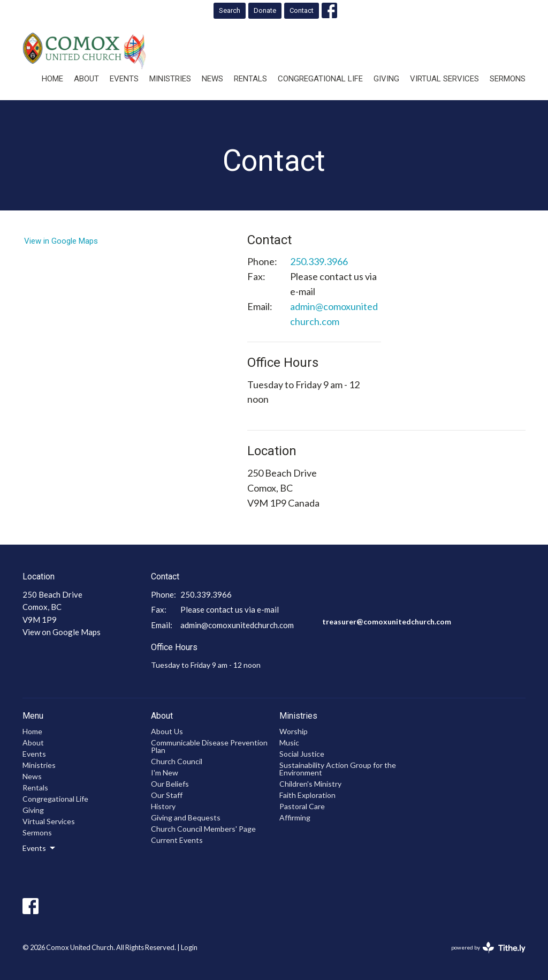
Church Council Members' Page (203, 829)
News (212, 79)
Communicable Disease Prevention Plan (209, 746)
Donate (265, 10)
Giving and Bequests (186, 817)
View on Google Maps (62, 632)
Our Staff (167, 795)
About (86, 79)
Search (230, 10)
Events (124, 79)
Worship (294, 731)
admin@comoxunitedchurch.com (334, 314)
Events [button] (40, 848)
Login (189, 947)
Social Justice (302, 754)
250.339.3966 (319, 261)
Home (52, 79)
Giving (386, 79)
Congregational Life (320, 79)
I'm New (165, 772)
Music (289, 742)
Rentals (250, 79)
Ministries (170, 79)
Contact (302, 10)
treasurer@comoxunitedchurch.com (387, 621)
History (163, 806)
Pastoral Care (302, 806)
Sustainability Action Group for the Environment (338, 769)
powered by (488, 948)
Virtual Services (444, 79)
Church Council (177, 761)
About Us (167, 731)
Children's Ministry (310, 784)
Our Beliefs (170, 784)
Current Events (177, 840)
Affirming (295, 817)
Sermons (508, 79)
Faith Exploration (307, 795)
